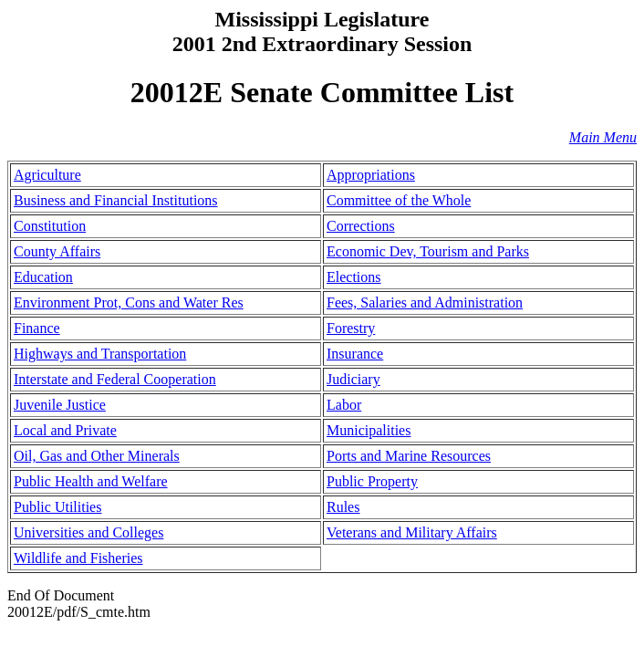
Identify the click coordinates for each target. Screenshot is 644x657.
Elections (354, 277)
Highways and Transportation (100, 354)
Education (43, 277)
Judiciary (353, 379)
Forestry (351, 328)
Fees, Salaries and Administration (425, 302)
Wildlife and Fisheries (78, 558)
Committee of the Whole (399, 200)
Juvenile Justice (60, 405)
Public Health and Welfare (91, 481)
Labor (344, 405)
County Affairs (57, 251)
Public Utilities (57, 507)
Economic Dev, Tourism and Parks (428, 251)
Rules (343, 507)
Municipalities (369, 430)
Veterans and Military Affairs (412, 532)
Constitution (50, 226)
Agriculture (47, 175)
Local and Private (65, 430)
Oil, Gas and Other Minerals (97, 456)
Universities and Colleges (88, 532)
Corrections (361, 226)
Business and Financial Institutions (116, 200)
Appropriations (371, 175)
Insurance (355, 354)
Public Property (372, 481)
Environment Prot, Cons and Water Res (129, 302)
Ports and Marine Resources (409, 456)
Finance (37, 328)
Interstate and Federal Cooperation (115, 379)
